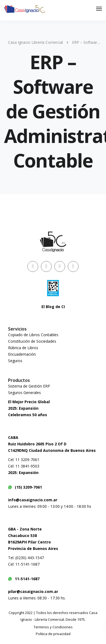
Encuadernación (22, 354)
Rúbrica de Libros (23, 348)
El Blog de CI (53, 307)
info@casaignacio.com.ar (33, 500)
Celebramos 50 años (28, 415)
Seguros (15, 361)
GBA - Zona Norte (25, 529)
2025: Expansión (23, 408)
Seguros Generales (24, 393)
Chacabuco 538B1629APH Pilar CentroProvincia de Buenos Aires (33, 542)
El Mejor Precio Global (29, 402)
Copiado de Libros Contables (33, 335)
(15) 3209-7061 (25, 487)
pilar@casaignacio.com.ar (33, 591)
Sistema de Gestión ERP (29, 386)
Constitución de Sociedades (32, 341)
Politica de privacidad (53, 634)
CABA (13, 437)
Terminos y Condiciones (53, 627)
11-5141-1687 (24, 579)
